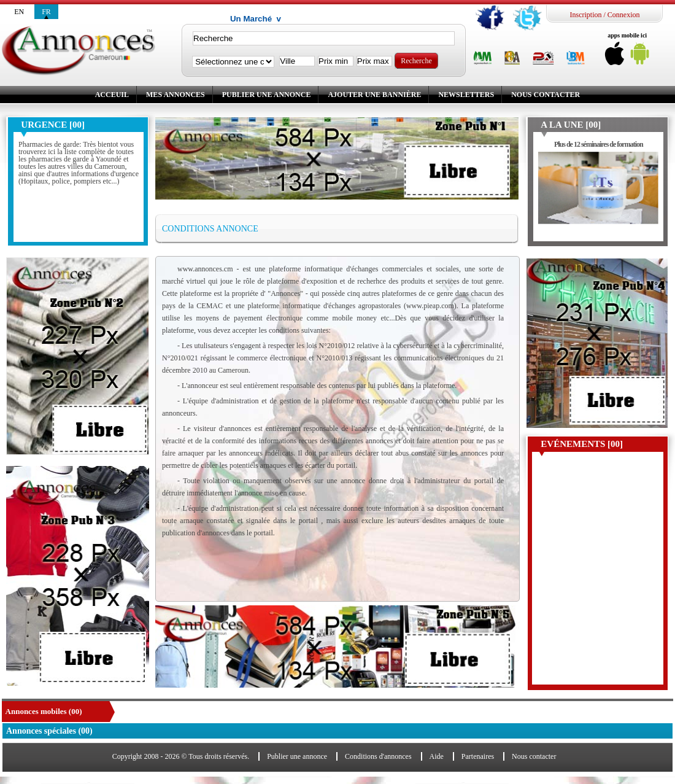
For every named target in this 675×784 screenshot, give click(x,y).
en (19, 12)
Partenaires (478, 756)
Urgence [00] (53, 125)
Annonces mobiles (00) (44, 711)
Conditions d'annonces (378, 756)
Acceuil (112, 95)
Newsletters (466, 95)
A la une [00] (571, 125)
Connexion (624, 15)
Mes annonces (175, 95)
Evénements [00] (582, 444)
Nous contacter (546, 95)
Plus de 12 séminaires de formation (599, 144)
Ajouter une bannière (374, 95)
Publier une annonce (267, 95)
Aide (437, 756)
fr (46, 12)
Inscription (585, 15)
